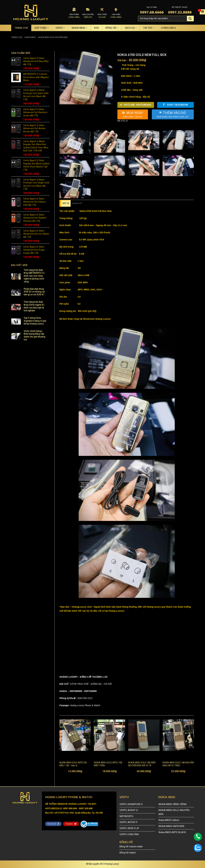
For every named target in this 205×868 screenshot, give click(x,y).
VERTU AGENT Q (129, 810)
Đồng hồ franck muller (131, 847)
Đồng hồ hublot (128, 853)
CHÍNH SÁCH (168, 28)
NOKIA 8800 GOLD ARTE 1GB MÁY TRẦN (108, 764)
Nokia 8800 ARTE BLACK (172, 832)
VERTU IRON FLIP (129, 828)
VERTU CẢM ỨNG (129, 834)
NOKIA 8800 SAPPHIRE (171, 826)
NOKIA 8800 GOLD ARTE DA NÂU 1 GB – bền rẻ (73, 764)
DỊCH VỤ (131, 28)
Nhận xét (77, 203)
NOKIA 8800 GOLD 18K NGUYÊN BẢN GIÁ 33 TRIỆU (178, 764)
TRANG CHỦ (21, 28)
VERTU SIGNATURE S (131, 804)
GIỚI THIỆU (42, 28)
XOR (96, 28)
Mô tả (66, 203)
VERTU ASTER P (128, 822)
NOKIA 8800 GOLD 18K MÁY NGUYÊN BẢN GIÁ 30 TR (142, 764)
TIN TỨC (149, 28)
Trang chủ (17, 37)
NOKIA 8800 (79, 28)
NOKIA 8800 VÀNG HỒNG (172, 804)
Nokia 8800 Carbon (169, 820)
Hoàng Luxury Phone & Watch (85, 705)
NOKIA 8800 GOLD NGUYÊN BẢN (53, 37)
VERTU (60, 28)
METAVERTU (126, 816)
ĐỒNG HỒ (112, 28)
